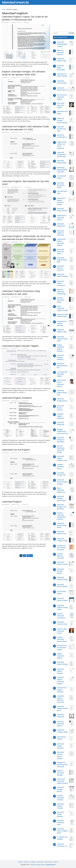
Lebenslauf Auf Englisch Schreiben (62, 690)
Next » (30, 556)
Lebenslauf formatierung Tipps (61, 129)
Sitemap (20, 862)
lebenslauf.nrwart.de (15, 2)
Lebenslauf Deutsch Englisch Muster (62, 831)
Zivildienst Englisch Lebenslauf (60, 416)
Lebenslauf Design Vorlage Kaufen (62, 525)
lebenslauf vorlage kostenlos (38, 865)
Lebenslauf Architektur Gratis (61, 823)
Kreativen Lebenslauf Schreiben (60, 798)
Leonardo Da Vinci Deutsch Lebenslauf (61, 548)
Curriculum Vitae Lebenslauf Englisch (62, 374)
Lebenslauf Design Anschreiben (61, 68)
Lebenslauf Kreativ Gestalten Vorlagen (62, 482)
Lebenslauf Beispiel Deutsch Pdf (62, 366)
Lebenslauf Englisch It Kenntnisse (61, 233)
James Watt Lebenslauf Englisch (61, 105)
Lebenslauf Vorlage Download (60, 746)
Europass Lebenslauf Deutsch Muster (62, 639)
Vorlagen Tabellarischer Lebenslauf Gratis (62, 431)
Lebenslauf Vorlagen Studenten (60, 357)
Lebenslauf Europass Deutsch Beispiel (62, 121)
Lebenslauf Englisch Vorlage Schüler (62, 607)
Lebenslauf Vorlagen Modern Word (61, 498)
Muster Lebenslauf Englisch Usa (61, 490)
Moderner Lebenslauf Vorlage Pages (61, 292)
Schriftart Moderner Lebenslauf (60, 556)
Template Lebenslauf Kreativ (60, 467)
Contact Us (26, 862)
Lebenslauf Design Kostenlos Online (62, 339)
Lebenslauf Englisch (12, 502)
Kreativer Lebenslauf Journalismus (61, 616)
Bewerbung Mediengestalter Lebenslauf (62, 170)
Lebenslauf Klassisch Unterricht (60, 268)
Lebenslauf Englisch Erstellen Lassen (62, 458)
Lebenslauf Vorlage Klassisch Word (62, 708)
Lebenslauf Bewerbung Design (61, 185)
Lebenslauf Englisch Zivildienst (17, 398)
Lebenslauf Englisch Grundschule (61, 283)
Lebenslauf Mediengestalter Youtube (62, 44)
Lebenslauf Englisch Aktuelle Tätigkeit (20, 346)
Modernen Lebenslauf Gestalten (60, 52)
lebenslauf (6, 23)
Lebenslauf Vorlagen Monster (60, 789)
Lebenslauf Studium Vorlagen (60, 671)
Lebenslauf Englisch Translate (60, 806)
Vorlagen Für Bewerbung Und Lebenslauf (62, 765)
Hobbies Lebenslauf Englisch (60, 656)
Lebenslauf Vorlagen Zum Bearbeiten (61, 507)
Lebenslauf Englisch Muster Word (62, 260)
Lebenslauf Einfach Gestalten (60, 814)
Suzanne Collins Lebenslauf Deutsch (62, 631)
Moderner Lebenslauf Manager (60, 773)
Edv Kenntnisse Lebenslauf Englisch (62, 97)
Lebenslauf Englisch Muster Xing (62, 393)
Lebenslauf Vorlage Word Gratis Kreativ (61, 154)
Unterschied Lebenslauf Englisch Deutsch (62, 781)
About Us (55, 862)
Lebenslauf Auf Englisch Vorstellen (62, 324)
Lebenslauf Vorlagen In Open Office (61, 440)
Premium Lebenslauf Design (60, 300)
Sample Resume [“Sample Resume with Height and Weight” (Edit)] (51, 865)
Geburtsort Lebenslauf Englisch (60, 724)
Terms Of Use (48, 862)
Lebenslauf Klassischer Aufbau (61, 252)
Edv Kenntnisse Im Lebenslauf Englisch (62, 648)
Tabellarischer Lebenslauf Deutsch (62, 218)
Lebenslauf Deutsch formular (60, 408)
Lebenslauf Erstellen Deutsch (60, 571)
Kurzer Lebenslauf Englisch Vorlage (62, 308)
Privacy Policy (40, 862)
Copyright (33, 862)
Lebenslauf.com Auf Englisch (16, 450)
